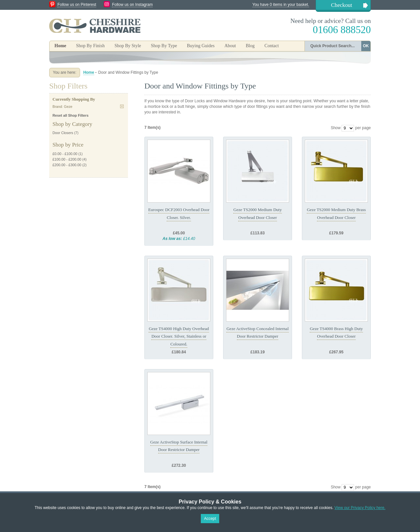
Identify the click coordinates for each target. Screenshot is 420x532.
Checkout (342, 5)
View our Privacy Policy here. (360, 508)
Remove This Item (122, 106)
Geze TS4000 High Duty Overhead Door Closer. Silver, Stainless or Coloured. (179, 336)
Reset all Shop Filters (71, 115)
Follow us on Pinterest (77, 5)
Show (336, 128)
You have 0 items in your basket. (281, 5)
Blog (250, 46)
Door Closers (63, 133)
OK (366, 46)
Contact (272, 46)
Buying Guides (200, 46)
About (230, 46)
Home (60, 46)
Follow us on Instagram (132, 5)
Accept (210, 519)
